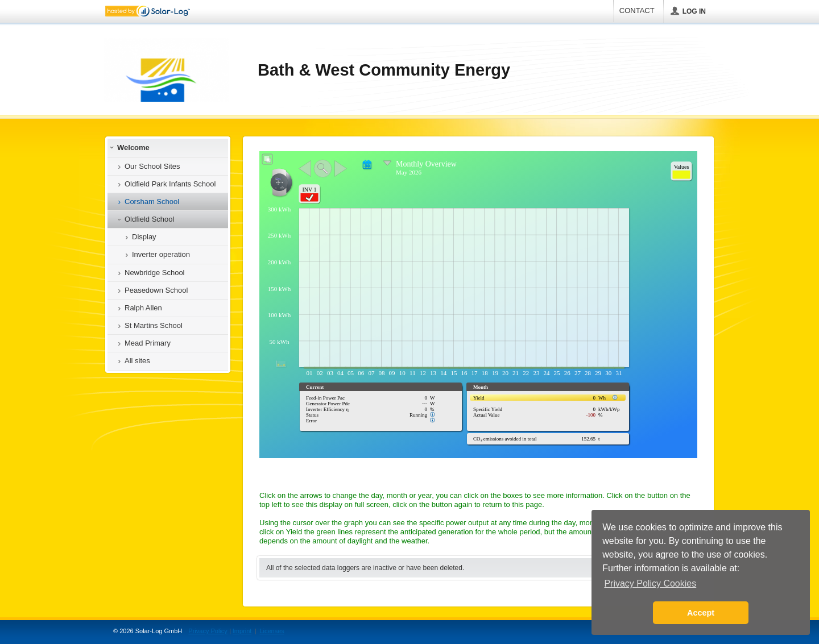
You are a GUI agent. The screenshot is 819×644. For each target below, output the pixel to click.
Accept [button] (701, 613)
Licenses (272, 631)
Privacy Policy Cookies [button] (650, 583)
